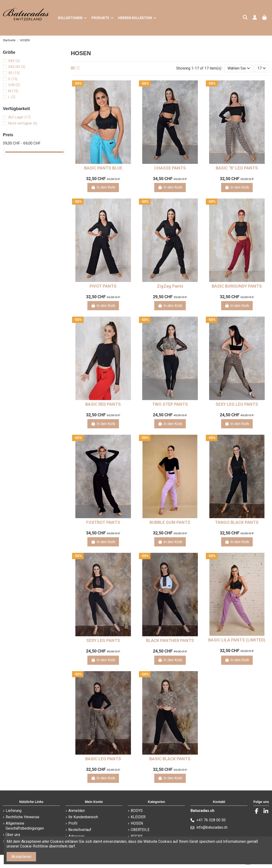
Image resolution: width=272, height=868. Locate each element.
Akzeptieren (21, 857)
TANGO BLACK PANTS (237, 522)
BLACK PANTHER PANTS (170, 640)
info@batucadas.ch (212, 827)
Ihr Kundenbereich (83, 817)
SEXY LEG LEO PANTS (237, 404)
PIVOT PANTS (103, 286)
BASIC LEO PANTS (103, 759)
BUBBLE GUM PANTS (170, 522)
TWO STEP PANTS (170, 404)
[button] (102, 18)
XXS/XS (17, 67)
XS (14, 73)
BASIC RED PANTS (103, 404)
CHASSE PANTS (170, 168)
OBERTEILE (140, 830)
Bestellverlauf (80, 830)
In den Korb (103, 187)
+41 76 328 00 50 (211, 820)
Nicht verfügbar (23, 123)
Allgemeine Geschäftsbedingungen (25, 826)
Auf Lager (19, 117)
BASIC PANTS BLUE (103, 168)
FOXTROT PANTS (103, 522)
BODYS (137, 811)
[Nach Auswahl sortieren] (239, 68)
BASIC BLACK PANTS (170, 759)
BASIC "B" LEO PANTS (237, 168)
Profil (73, 823)
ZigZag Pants (170, 286)
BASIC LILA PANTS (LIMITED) (237, 640)
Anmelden (77, 811)
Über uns (13, 835)
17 (262, 68)
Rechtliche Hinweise (22, 817)
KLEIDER (138, 817)
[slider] (4, 152)
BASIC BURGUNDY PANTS (237, 286)
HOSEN (137, 823)
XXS (14, 61)
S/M (14, 85)
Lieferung (14, 811)
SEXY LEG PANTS (103, 640)
